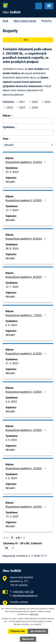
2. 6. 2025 (11, 478)
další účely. (34, 614)
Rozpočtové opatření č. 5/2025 (26, 392)
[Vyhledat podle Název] (28, 121)
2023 (47, 102)
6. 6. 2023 (11, 325)
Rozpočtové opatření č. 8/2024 (26, 239)
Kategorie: (9, 102)
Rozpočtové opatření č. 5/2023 (26, 430)
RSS (38, 40)
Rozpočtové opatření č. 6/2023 (26, 354)
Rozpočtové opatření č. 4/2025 (26, 468)
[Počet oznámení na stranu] (9, 548)
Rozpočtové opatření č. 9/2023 (26, 200)
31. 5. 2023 (12, 363)
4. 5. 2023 (11, 440)
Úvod (5, 21)
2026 (35, 108)
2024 (10, 108)
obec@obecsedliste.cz (25, 595)
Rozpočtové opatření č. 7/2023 (26, 315)
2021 (22, 102)
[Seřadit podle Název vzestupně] (12, 115)
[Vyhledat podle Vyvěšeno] (28, 133)
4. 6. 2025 (11, 402)
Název (7, 116)
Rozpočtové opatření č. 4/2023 (26, 507)
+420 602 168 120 (23, 592)
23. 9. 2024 (12, 172)
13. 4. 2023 (12, 516)
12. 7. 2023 (12, 210)
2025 (22, 108)
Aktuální (10, 182)
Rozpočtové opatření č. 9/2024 (26, 162)
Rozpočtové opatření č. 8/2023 (26, 277)
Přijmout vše (17, 631)
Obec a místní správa (25, 21)
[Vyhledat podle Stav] (28, 145)
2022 (35, 102)
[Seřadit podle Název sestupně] (12, 116)
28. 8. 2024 (12, 248)
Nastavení (28, 639)
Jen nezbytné (38, 631)
